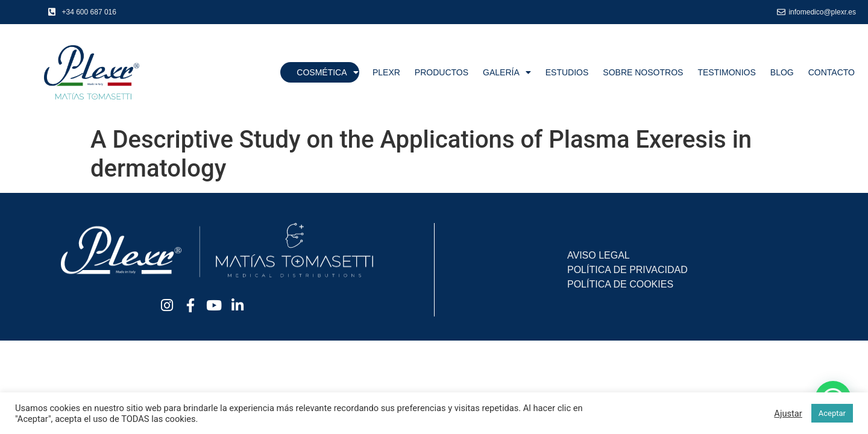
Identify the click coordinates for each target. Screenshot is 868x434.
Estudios (567, 72)
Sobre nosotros (643, 72)
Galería (507, 72)
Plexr (386, 72)
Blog (782, 72)
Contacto (832, 72)
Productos (442, 72)
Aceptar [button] (832, 413)
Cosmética (327, 72)
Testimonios (726, 72)
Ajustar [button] (788, 414)
